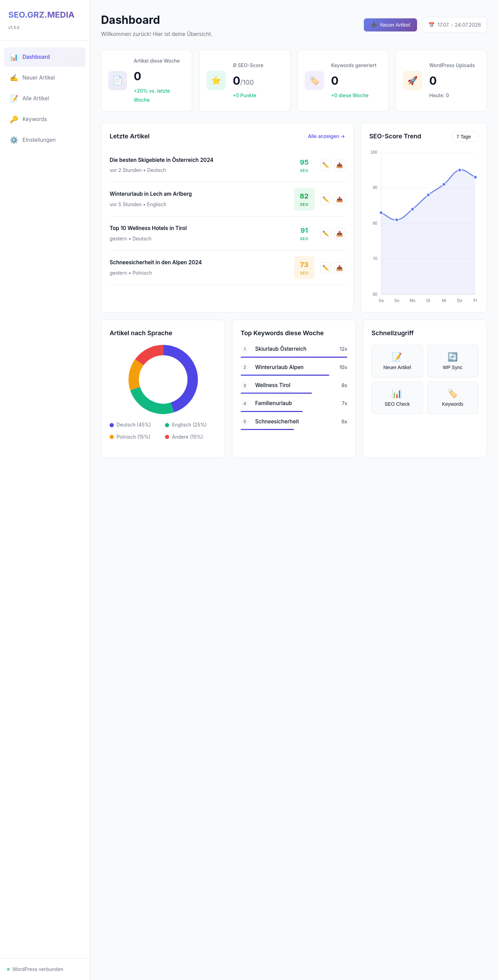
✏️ (326, 168)
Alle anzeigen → (327, 139)
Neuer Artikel (390, 25)
